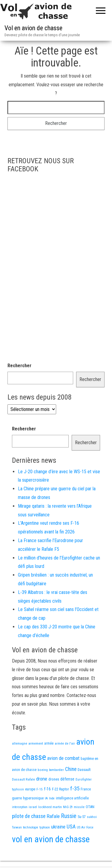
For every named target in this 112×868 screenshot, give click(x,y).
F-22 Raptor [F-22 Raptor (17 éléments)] (60, 789)
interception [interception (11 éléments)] (20, 807)
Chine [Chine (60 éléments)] (71, 769)
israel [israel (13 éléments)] (33, 807)
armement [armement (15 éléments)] (36, 743)
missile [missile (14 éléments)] (79, 807)
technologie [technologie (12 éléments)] (31, 827)
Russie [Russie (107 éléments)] (69, 816)
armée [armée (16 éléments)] (49, 743)
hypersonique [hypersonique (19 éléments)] (33, 798)
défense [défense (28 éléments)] (67, 779)
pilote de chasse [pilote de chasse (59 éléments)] (29, 816)
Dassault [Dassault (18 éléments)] (84, 770)
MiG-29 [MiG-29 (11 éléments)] (68, 807)
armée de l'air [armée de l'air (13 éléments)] (65, 743)
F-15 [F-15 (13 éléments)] (40, 789)
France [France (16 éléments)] (86, 789)
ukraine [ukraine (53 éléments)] (58, 827)
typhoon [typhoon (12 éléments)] (45, 827)
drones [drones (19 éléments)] (54, 779)
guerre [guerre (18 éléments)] (17, 798)
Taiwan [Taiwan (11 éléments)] (17, 827)
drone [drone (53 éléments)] (42, 779)
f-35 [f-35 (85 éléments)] (75, 788)
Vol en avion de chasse (33, 28)
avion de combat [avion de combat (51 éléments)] (63, 758)
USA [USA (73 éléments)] (71, 827)
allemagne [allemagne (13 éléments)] (20, 743)
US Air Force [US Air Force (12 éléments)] (85, 827)
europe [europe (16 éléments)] (30, 789)
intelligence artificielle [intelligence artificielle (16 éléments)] (72, 798)
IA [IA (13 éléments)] (46, 798)
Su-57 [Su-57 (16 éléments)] (82, 817)
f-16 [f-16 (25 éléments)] (47, 789)
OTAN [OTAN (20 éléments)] (90, 807)
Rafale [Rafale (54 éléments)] (53, 816)
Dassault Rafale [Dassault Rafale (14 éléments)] (23, 779)
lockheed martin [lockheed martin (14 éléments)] (50, 807)
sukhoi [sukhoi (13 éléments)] (92, 817)
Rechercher (19, 366)
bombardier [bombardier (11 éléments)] (56, 770)
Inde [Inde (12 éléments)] (52, 798)
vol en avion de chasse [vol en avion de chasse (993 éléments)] (51, 839)
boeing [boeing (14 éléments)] (43, 770)
